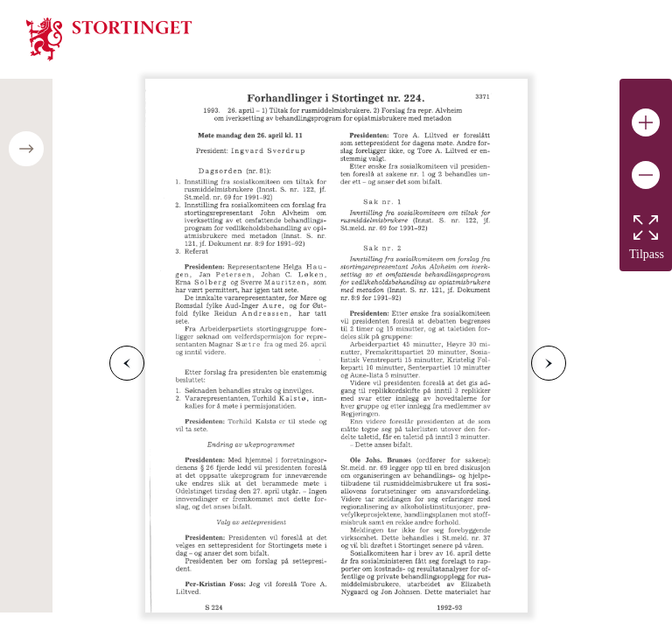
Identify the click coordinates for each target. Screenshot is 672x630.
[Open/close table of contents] (26, 149)
